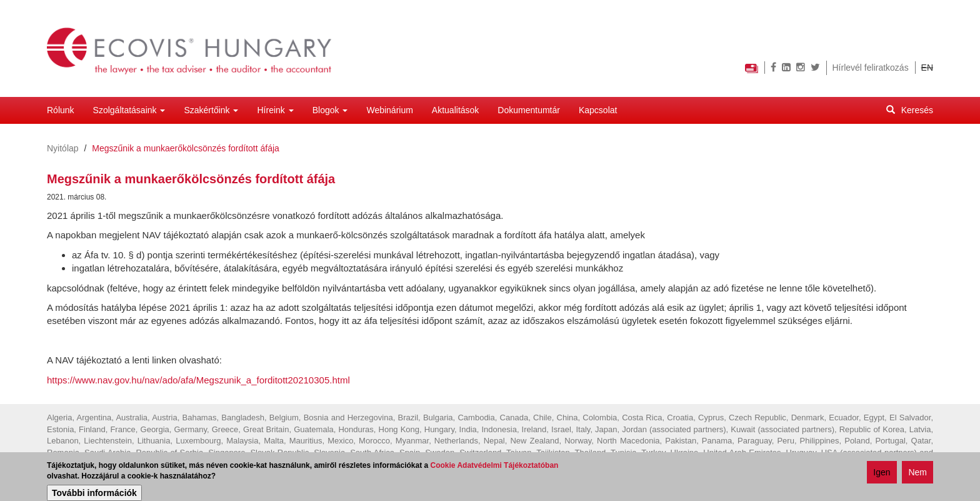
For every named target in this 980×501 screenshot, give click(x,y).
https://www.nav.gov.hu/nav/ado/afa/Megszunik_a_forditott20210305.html (198, 380)
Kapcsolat (598, 110)
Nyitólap (63, 148)
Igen (882, 473)
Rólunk (61, 110)
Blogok (330, 110)
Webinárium (389, 110)
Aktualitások (455, 110)
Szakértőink (211, 110)
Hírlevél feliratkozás (871, 68)
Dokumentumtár (529, 110)
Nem (917, 473)
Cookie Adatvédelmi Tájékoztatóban (495, 466)
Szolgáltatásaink (129, 110)
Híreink (275, 110)
